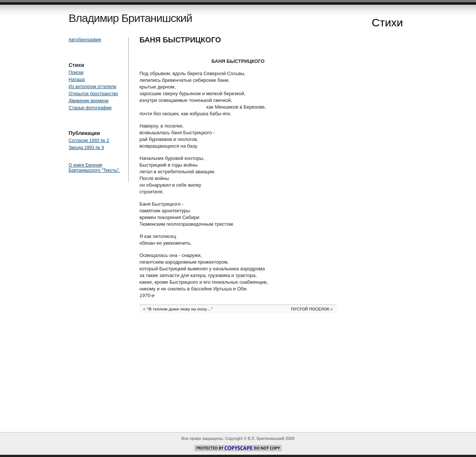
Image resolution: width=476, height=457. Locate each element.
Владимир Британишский (131, 18)
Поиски (76, 73)
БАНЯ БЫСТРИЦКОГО (180, 40)
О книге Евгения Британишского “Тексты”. (95, 168)
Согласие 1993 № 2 (89, 141)
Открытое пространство (94, 94)
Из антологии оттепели (93, 87)
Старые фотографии (90, 108)
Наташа (77, 80)
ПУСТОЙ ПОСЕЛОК (310, 309)
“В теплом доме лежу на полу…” (180, 309)
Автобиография (85, 40)
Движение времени (89, 101)
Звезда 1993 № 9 (86, 148)
